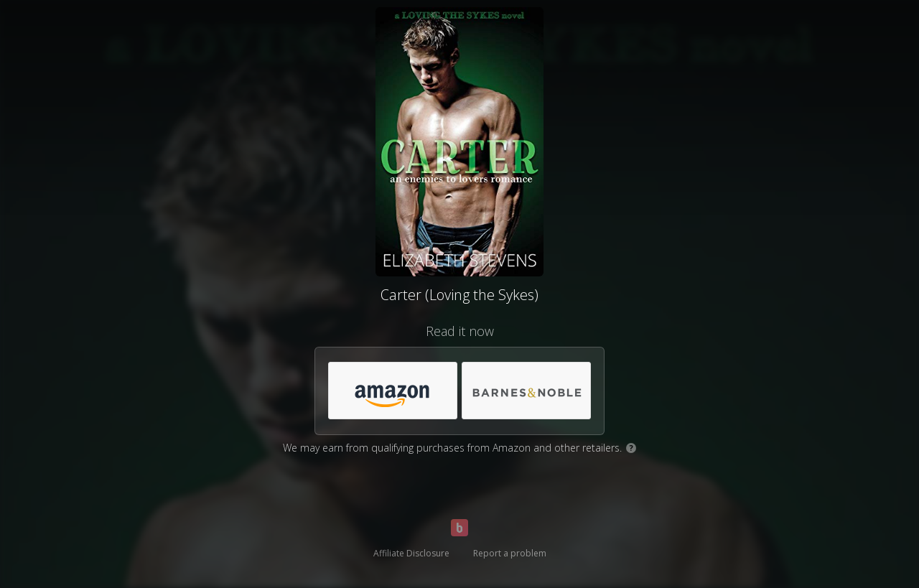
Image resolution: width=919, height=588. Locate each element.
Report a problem (510, 553)
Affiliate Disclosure (411, 553)
